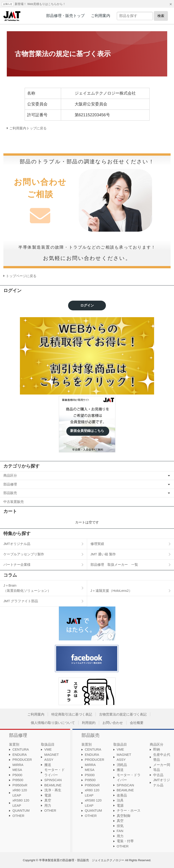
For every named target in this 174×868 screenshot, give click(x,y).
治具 (120, 800)
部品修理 (10, 484)
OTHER (18, 816)
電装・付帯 (125, 841)
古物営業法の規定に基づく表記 (123, 714)
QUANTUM (21, 810)
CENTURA (21, 749)
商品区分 (10, 475)
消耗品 (122, 765)
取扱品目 (48, 744)
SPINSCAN (53, 780)
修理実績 (97, 544)
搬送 (48, 765)
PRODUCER (22, 760)
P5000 (17, 775)
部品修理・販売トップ (65, 16)
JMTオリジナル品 (17, 544)
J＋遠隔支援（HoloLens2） (111, 591)
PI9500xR (20, 785)
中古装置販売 (14, 502)
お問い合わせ (113, 723)
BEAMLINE (53, 785)
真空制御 (124, 816)
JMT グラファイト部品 (21, 601)
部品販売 (10, 493)
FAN (120, 831)
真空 (48, 800)
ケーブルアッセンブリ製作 (24, 554)
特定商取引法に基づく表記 (72, 714)
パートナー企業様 (17, 565)
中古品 (158, 775)
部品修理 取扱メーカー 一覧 (114, 565)
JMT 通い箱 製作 (103, 554)
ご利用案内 (101, 16)
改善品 (122, 795)
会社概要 (137, 723)
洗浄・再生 (53, 790)
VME (48, 749)
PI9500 (18, 780)
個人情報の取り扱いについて (53, 723)
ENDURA (20, 755)
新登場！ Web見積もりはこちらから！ (40, 4)
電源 (48, 795)
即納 (157, 749)
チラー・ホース (129, 810)
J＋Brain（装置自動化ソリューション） (27, 588)
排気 (120, 826)
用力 (48, 805)
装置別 (14, 744)
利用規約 (89, 723)
